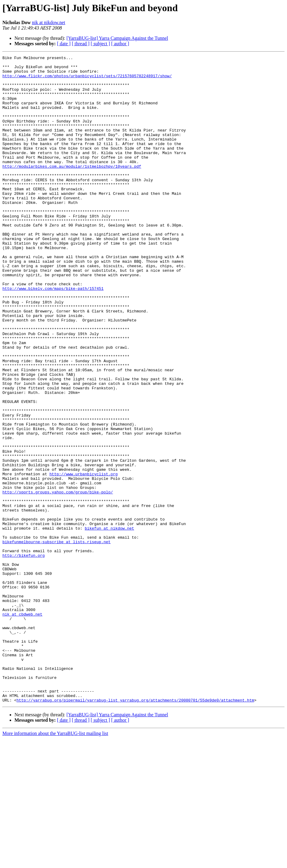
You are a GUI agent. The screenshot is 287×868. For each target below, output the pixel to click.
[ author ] (120, 44)
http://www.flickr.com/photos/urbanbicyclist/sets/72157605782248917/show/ (87, 80)
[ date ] (64, 44)
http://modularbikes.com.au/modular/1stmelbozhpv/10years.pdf (72, 189)
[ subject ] (100, 44)
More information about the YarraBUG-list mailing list (55, 863)
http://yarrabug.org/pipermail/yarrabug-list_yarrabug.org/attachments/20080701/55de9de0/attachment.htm (135, 829)
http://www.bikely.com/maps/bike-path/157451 (53, 335)
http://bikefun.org (24, 656)
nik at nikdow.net (49, 22)
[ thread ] (81, 44)
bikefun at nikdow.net (109, 623)
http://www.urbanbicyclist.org (84, 558)
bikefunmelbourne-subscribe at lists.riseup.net (57, 639)
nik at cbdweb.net (22, 726)
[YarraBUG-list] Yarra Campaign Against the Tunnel (117, 38)
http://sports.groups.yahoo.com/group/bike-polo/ (58, 580)
